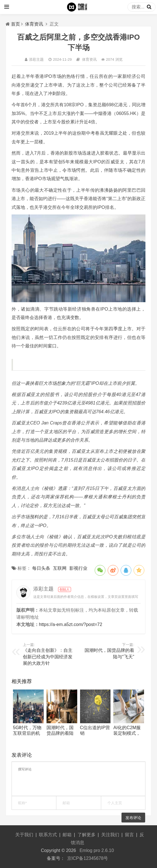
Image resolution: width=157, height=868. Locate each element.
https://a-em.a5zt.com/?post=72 (71, 624)
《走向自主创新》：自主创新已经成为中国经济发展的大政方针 (48, 657)
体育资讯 (34, 24)
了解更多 (87, 835)
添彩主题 (36, 59)
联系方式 (48, 835)
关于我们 (24, 835)
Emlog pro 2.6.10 (97, 850)
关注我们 (110, 835)
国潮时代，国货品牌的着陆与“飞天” (60, 733)
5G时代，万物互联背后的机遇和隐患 (27, 733)
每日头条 (41, 568)
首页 (16, 24)
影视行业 (78, 568)
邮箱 (67, 835)
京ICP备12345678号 (88, 858)
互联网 (60, 568)
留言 (129, 835)
